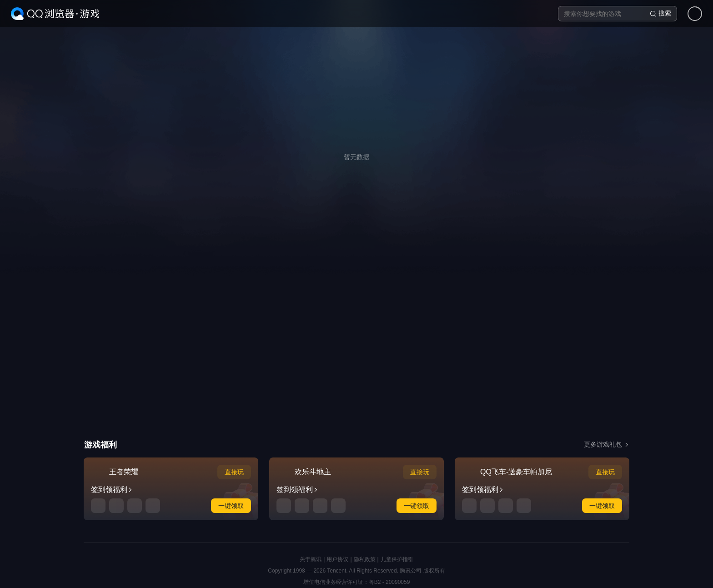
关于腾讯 (311, 559)
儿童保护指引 (397, 559)
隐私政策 (365, 559)
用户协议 (337, 559)
